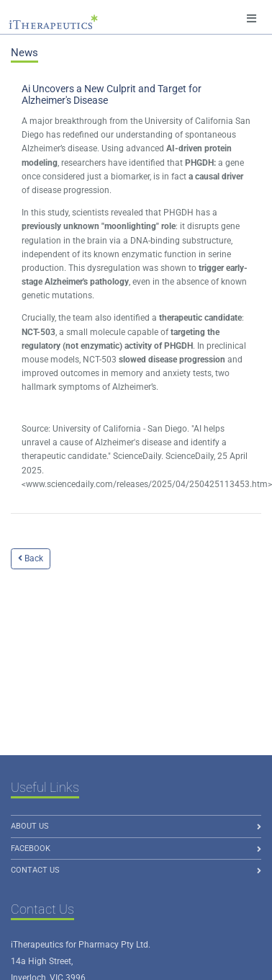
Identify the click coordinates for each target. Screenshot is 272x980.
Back (31, 558)
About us (30, 826)
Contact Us (35, 870)
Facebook (31, 848)
